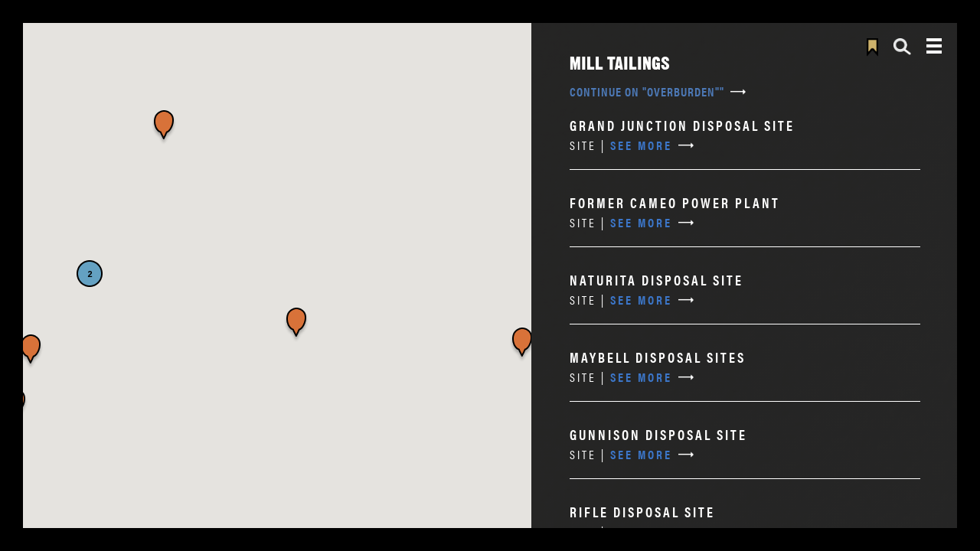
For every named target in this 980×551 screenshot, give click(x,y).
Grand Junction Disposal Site (682, 125)
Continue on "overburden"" (647, 91)
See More (621, 145)
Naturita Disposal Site (657, 280)
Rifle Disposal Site (642, 512)
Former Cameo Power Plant (675, 202)
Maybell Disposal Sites (658, 357)
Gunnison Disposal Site (658, 434)
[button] (31, 352)
